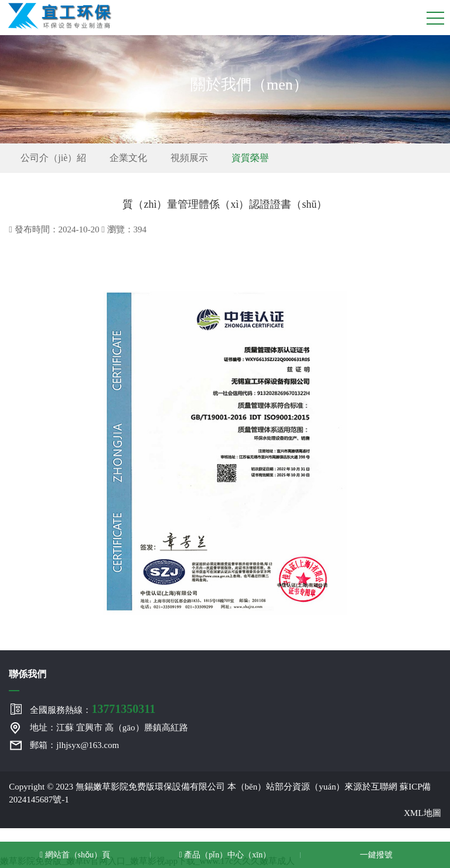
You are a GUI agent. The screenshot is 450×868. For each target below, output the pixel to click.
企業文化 (128, 158)
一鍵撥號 (375, 855)
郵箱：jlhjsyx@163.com (74, 745)
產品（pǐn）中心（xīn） (225, 855)
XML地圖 (422, 813)
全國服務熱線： (93, 709)
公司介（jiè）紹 (53, 158)
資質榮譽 (250, 158)
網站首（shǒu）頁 (75, 855)
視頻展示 (189, 158)
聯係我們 (28, 674)
